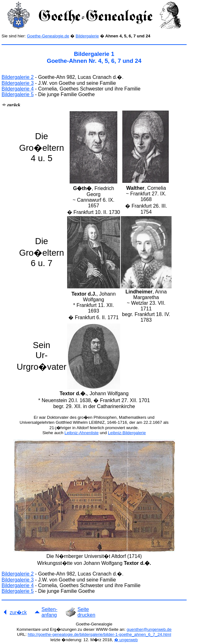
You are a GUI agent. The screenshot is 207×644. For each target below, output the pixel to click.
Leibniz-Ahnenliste (82, 433)
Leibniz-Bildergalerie (127, 433)
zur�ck (18, 612)
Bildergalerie (87, 36)
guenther (135, 629)
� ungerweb (126, 640)
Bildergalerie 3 (18, 83)
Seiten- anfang (49, 612)
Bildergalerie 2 (18, 77)
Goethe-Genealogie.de (48, 36)
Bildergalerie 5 (18, 94)
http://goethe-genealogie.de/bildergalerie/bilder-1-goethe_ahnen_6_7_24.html (99, 634)
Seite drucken (86, 612)
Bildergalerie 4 (18, 89)
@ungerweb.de (157, 629)
